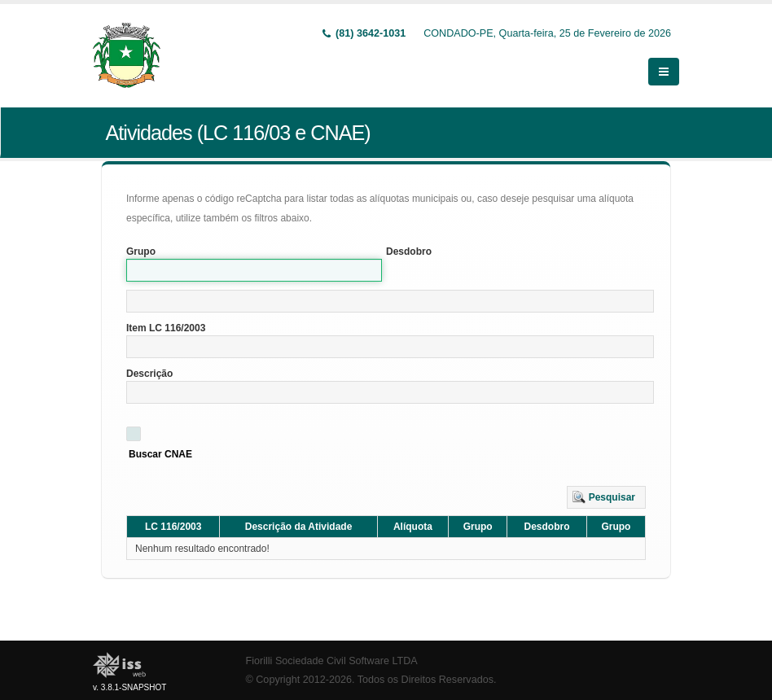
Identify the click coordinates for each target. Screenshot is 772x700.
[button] (606, 497)
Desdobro (409, 252)
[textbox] (390, 301)
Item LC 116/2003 (166, 328)
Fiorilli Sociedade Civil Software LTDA (332, 661)
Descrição (149, 374)
